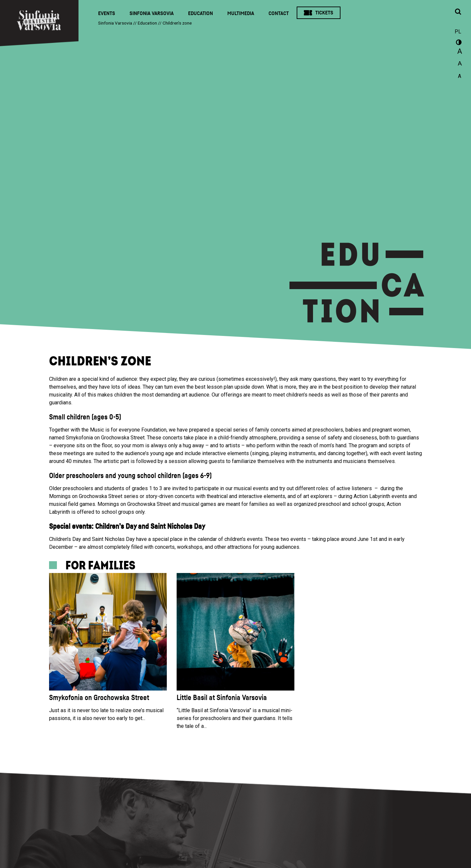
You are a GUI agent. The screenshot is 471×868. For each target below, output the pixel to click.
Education (201, 13)
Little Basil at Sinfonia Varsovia (222, 698)
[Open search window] (458, 12)
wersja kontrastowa (458, 43)
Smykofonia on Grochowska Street (99, 698)
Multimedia (241, 13)
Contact (279, 13)
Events (107, 13)
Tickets (324, 13)
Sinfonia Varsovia (152, 13)
